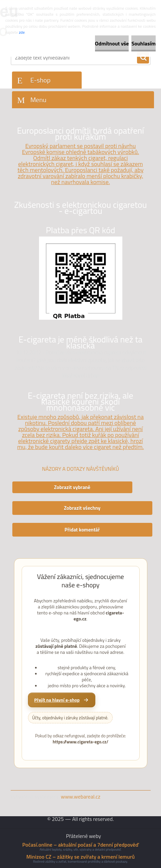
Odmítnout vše (112, 43)
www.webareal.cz (80, 797)
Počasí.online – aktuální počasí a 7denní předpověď (80, 845)
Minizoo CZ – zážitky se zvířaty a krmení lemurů (80, 857)
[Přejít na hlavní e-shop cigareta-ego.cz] (62, 700)
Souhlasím (143, 43)
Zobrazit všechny (82, 508)
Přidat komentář (82, 530)
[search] (143, 58)
